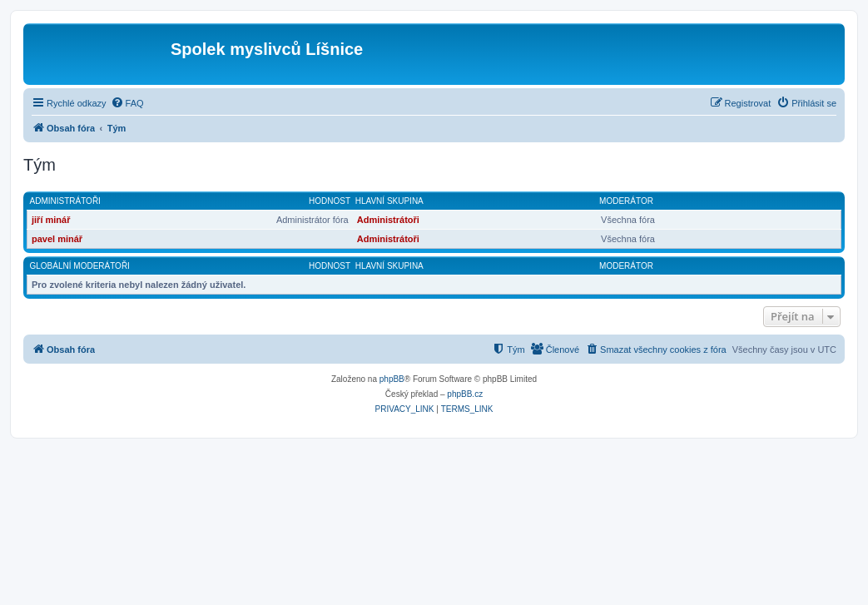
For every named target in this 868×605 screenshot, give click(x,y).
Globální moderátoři (80, 266)
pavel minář (57, 239)
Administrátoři (65, 201)
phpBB (392, 379)
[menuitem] (127, 103)
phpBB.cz (465, 394)
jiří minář (51, 220)
